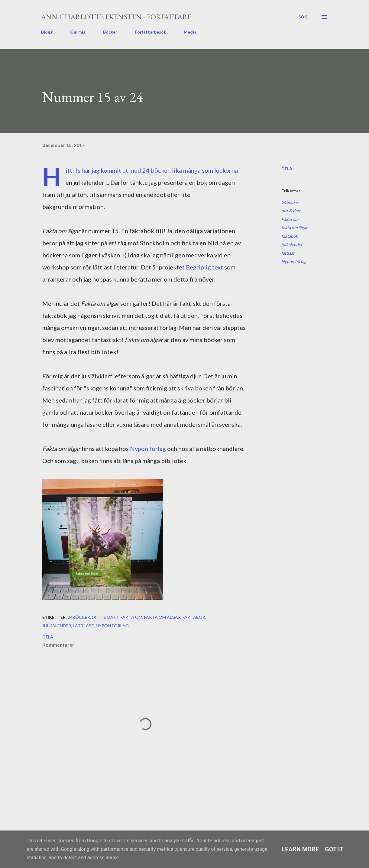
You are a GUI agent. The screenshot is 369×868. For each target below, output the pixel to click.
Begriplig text (204, 267)
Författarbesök (151, 32)
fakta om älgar (295, 228)
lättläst (288, 253)
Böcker (110, 32)
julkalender (292, 245)
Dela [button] (287, 169)
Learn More (300, 849)
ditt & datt (291, 211)
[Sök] (303, 17)
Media (190, 32)
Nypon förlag (148, 449)
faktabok (290, 236)
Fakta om (290, 219)
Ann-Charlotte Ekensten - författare (116, 17)
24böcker (290, 202)
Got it (334, 849)
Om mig (78, 32)
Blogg (47, 32)
